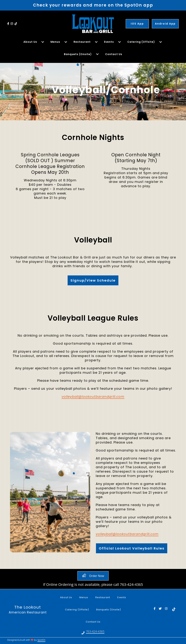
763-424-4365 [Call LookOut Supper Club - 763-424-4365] (95, 632)
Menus (85, 597)
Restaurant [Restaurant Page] (82, 42)
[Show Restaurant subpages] (96, 42)
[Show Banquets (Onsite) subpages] (97, 54)
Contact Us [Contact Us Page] (114, 54)
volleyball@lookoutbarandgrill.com (93, 397)
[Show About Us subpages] (43, 42)
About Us (67, 597)
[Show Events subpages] (120, 42)
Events (123, 597)
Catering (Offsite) (78, 609)
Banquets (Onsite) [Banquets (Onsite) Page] (78, 54)
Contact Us (94, 621)
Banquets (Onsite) (110, 609)
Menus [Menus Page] (55, 42)
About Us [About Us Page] (30, 42)
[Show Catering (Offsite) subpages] (161, 42)
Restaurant (104, 597)
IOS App (137, 24)
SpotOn (41, 640)
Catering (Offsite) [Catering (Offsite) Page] (141, 42)
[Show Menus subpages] (66, 42)
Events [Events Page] (109, 42)
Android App (165, 24)
